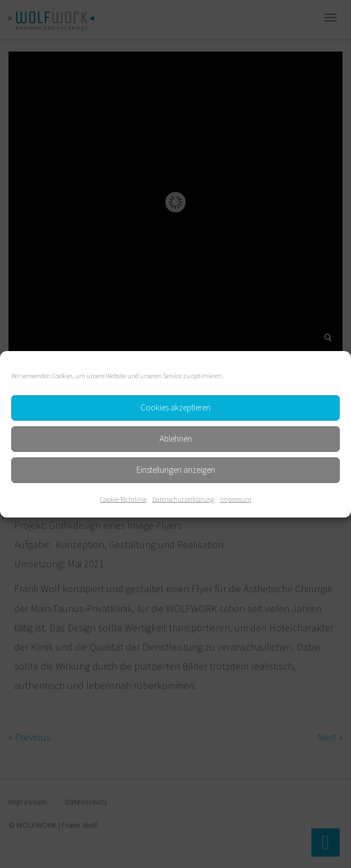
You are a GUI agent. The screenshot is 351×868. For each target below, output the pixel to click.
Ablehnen (176, 439)
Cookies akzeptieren (175, 407)
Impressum (236, 499)
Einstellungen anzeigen (176, 470)
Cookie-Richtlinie (123, 499)
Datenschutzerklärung (183, 499)
